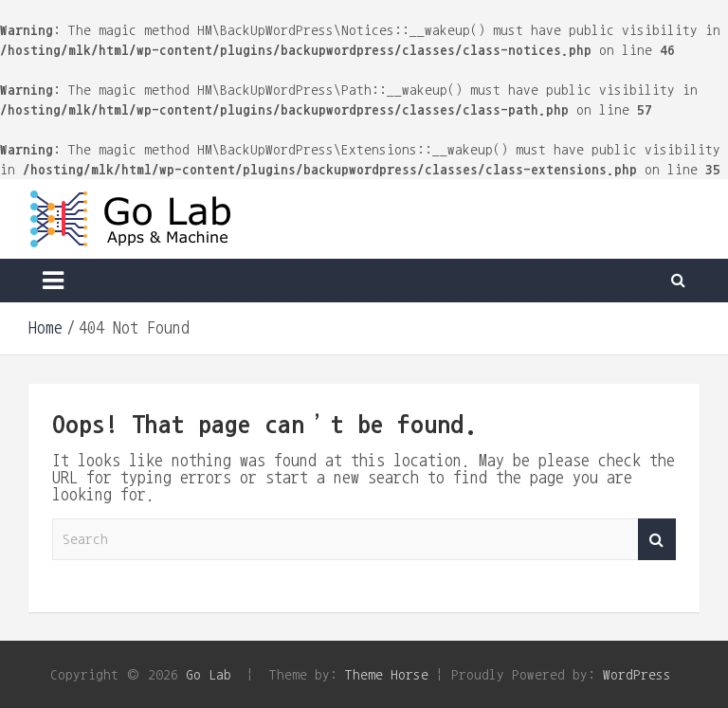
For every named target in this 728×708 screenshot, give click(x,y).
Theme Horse (387, 674)
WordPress (637, 674)
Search (657, 540)
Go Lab (209, 674)
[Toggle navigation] (53, 281)
